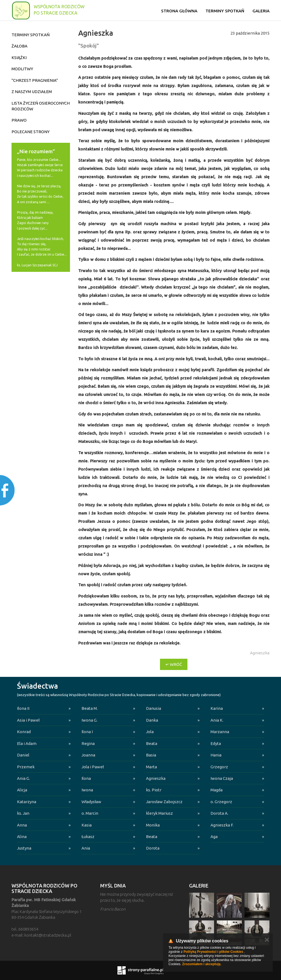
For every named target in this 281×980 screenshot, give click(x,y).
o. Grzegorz (221, 802)
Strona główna (179, 11)
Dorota (153, 848)
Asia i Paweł (28, 720)
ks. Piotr (154, 790)
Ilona (86, 778)
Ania (86, 848)
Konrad (24, 732)
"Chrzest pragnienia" (35, 80)
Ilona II (23, 708)
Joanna (88, 755)
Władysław (91, 802)
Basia (151, 755)
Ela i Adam (27, 743)
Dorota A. (219, 813)
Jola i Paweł (93, 767)
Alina (22, 837)
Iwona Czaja (222, 778)
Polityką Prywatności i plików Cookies (213, 952)
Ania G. (23, 778)
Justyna (24, 848)
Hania (216, 755)
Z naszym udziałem (32, 92)
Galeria (261, 11)
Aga (214, 837)
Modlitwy (22, 69)
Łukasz (88, 837)
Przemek (26, 767)
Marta (151, 767)
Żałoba (19, 46)
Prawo (19, 120)
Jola (150, 732)
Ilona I (87, 732)
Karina (217, 708)
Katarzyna (27, 802)
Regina (88, 743)
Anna (22, 825)
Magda (217, 790)
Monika (153, 825)
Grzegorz (219, 767)
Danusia (154, 708)
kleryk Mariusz (159, 813)
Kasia (87, 825)
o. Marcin (90, 813)
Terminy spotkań (225, 11)
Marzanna (220, 732)
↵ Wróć (174, 664)
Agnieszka (156, 778)
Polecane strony (31, 132)
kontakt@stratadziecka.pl (48, 935)
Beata (152, 743)
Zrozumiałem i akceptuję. (202, 964)
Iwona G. (89, 720)
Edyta (216, 743)
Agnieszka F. (222, 825)
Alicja (22, 790)
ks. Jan (23, 813)
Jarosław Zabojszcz (164, 802)
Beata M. (90, 708)
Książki (19, 58)
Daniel (23, 755)
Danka (152, 720)
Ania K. (217, 720)
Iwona (87, 790)
